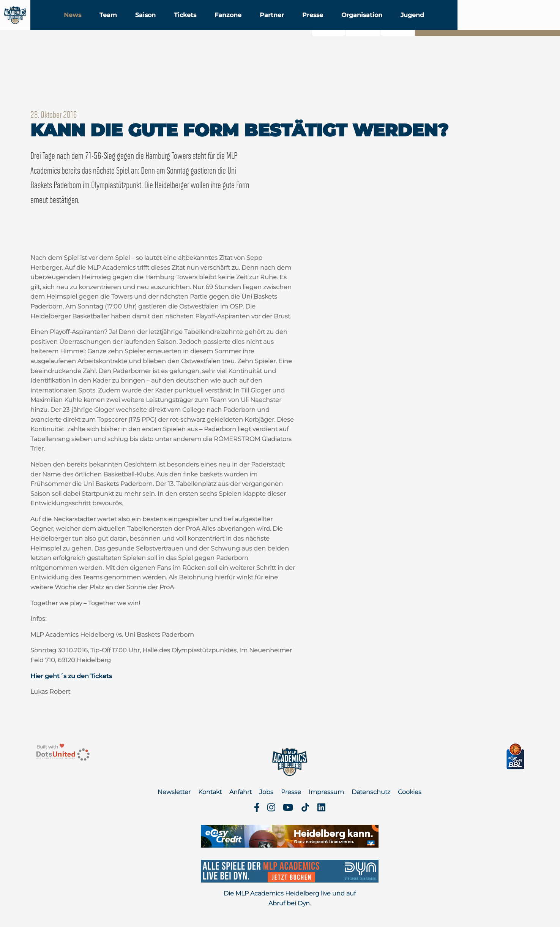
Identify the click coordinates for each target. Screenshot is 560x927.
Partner (321, 26)
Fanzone (277, 26)
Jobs (266, 792)
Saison (195, 26)
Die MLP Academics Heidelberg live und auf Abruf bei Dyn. (290, 898)
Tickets (234, 26)
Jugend (462, 26)
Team (158, 26)
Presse (362, 26)
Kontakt (210, 792)
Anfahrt (241, 792)
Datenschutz (371, 792)
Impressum (326, 792)
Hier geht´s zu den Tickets (71, 676)
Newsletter (174, 792)
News (122, 26)
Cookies (410, 792)
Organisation (411, 26)
